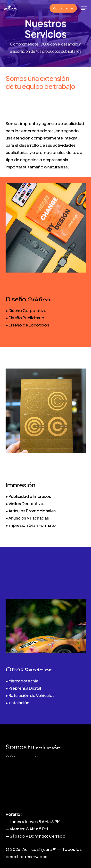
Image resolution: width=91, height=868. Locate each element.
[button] (84, 8)
